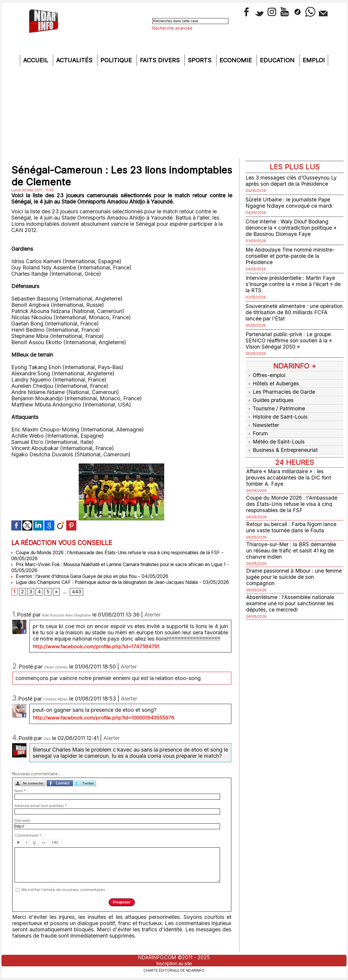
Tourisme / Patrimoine (276, 406)
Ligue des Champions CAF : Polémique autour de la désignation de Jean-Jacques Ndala (112, 582)
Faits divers (161, 60)
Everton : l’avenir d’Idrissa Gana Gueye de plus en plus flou (80, 576)
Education (278, 60)
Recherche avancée (172, 28)
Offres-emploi (266, 375)
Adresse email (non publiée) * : (42, 812)
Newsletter (263, 421)
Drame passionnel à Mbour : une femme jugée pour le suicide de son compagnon (290, 571)
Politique (117, 60)
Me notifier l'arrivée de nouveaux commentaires (63, 896)
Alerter (152, 621)
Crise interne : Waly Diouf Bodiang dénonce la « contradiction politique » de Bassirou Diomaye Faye (292, 228)
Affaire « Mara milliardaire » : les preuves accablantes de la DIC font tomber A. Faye (289, 472)
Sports (200, 60)
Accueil (37, 60)
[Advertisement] (174, 113)
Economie (237, 60)
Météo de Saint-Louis (276, 437)
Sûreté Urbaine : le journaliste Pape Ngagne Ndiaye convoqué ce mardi (289, 203)
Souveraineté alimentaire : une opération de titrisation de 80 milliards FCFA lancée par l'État (292, 312)
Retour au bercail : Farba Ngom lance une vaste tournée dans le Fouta (292, 521)
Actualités (75, 60)
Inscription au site (174, 963)
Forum (257, 429)
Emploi (314, 60)
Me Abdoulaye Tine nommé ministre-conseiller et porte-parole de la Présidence (291, 256)
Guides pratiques (270, 398)
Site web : (23, 827)
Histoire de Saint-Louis (277, 413)
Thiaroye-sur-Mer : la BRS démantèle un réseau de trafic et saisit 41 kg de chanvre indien (292, 545)
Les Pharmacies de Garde (281, 390)
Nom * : (21, 797)
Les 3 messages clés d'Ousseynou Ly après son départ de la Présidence (292, 181)
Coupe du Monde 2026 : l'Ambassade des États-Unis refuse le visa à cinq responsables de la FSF (293, 498)
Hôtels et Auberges (273, 383)
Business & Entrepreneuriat (282, 444)
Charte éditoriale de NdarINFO (174, 970)
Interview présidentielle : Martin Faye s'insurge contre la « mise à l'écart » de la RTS (294, 284)
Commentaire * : (29, 842)
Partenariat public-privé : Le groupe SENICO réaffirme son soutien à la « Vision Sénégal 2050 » (290, 340)
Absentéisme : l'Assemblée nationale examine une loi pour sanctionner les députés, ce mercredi (291, 597)
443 (76, 598)
